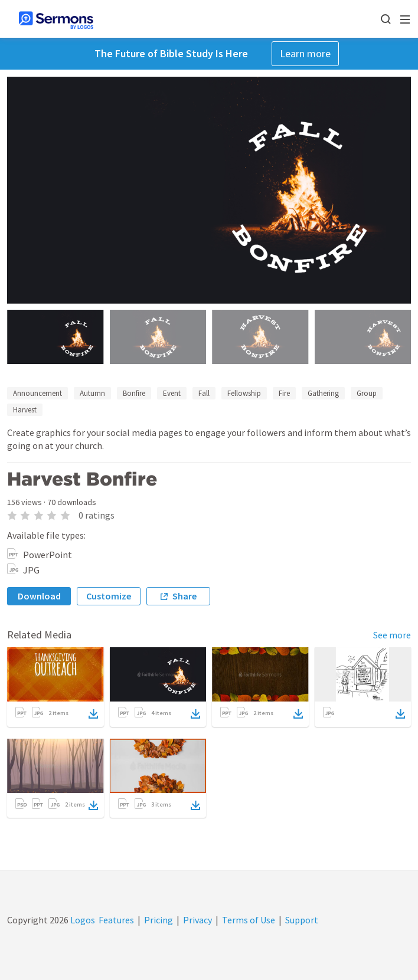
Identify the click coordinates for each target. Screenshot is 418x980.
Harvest (25, 410)
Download (39, 596)
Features (116, 920)
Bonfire (134, 393)
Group (367, 393)
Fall (204, 393)
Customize (109, 596)
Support (302, 920)
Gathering (323, 393)
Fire (284, 393)
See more (392, 635)
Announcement (37, 393)
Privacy (197, 920)
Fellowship (244, 393)
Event (172, 393)
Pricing (159, 920)
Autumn (92, 393)
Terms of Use (249, 920)
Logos (82, 920)
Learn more (305, 53)
